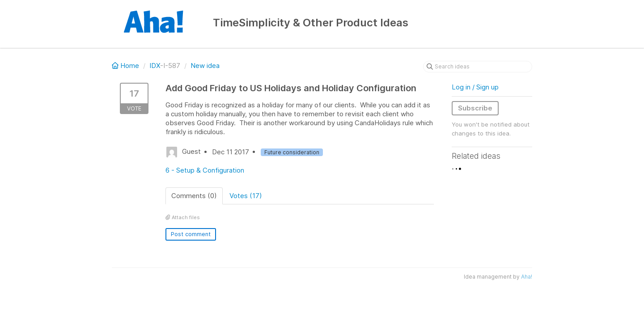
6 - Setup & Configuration (205, 170)
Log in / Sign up (475, 87)
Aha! (527, 277)
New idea (205, 66)
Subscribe (475, 108)
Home (126, 66)
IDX (155, 66)
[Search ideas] (478, 67)
